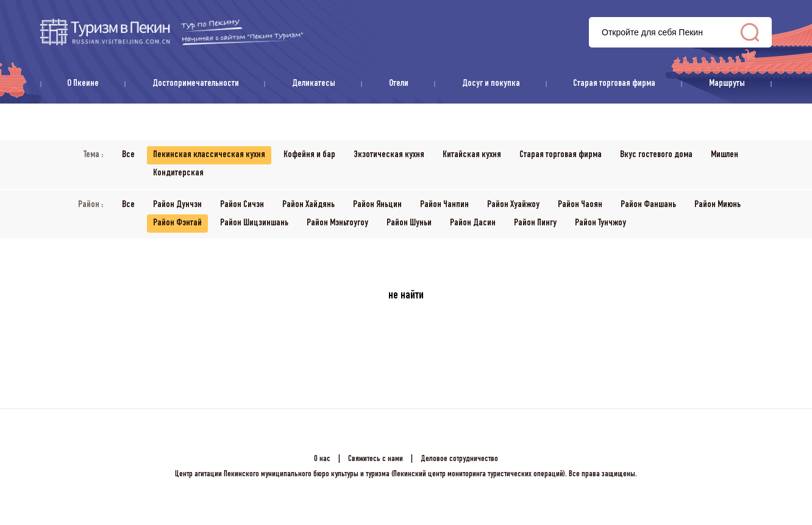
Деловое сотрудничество (459, 459)
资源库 (172, 32)
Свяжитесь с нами (376, 459)
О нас (322, 459)
